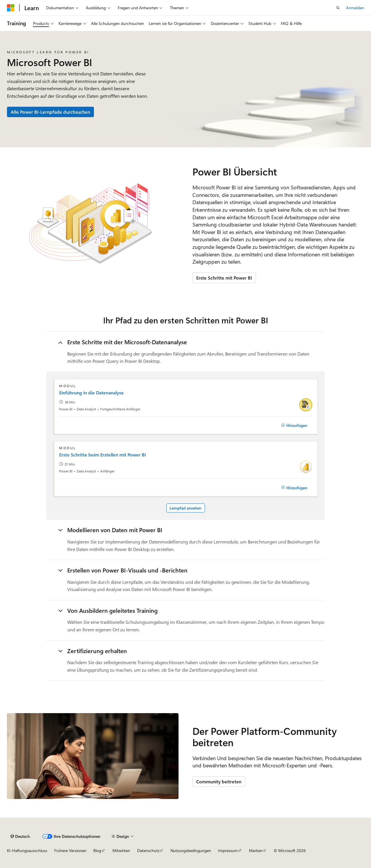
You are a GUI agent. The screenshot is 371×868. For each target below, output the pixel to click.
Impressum (228, 850)
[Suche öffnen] (338, 8)
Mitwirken (121, 850)
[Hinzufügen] (294, 425)
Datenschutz (148, 850)
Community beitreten (219, 781)
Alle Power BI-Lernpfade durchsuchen (50, 112)
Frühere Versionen (70, 850)
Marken (256, 850)
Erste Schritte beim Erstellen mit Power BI (103, 455)
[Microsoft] (11, 8)
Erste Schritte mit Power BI (224, 278)
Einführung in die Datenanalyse (91, 393)
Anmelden (355, 8)
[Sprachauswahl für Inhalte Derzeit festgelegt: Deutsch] (20, 836)
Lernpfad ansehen (185, 508)
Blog (97, 850)
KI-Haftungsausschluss (27, 850)
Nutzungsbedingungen (191, 850)
